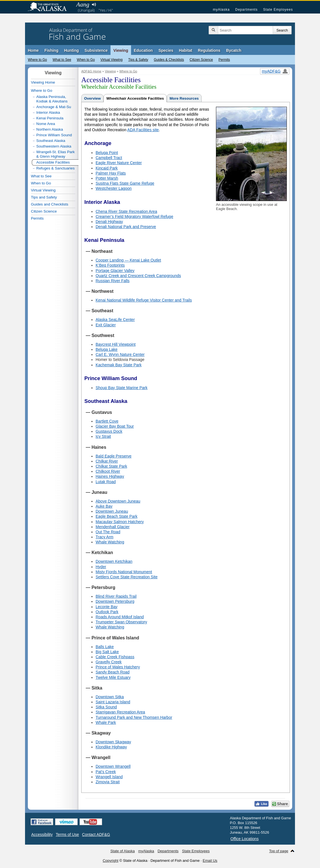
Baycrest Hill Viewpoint (116, 344)
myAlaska (221, 10)
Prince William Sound (54, 135)
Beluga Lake (107, 349)
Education (143, 50)
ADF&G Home (91, 71)
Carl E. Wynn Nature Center (120, 354)
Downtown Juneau (112, 511)
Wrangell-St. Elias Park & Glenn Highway (56, 154)
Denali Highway (109, 222)
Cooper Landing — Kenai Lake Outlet (128, 260)
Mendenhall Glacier (113, 527)
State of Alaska (50, 7)
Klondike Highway (111, 747)
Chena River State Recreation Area (126, 211)
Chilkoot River (108, 471)
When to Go (86, 60)
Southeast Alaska (51, 141)
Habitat (185, 50)
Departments (246, 10)
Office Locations (245, 839)
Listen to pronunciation (94, 5)
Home (33, 50)
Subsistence (96, 50)
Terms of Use (67, 834)
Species (166, 50)
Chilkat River (107, 461)
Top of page (279, 851)
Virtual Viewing (111, 60)
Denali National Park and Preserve (126, 227)
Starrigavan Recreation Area (120, 712)
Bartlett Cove (107, 421)
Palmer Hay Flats (111, 173)
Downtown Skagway (113, 742)
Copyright (111, 861)
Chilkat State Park (111, 466)
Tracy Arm (104, 537)
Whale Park (106, 722)
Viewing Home (43, 82)
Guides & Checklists (169, 60)
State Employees (278, 10)
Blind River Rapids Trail (116, 596)
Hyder (101, 567)
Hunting (72, 50)
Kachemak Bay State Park (119, 365)
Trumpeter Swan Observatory (121, 622)
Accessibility (42, 834)
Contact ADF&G (96, 834)
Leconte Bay (107, 607)
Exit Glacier (106, 325)
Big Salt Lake (107, 652)
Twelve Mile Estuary (113, 677)
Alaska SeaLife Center (115, 320)
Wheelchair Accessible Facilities (135, 98)
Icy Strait (103, 436)
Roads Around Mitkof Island (120, 617)
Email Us (210, 861)
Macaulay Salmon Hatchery (120, 522)
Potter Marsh (107, 178)
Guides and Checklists (50, 204)
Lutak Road (106, 482)
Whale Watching (110, 542)
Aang (83, 4)
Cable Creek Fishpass (115, 657)
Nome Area (46, 124)
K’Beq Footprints (110, 265)
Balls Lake (105, 647)
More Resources (184, 98)
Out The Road (108, 532)
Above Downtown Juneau (118, 501)
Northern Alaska (50, 129)
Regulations (209, 50)
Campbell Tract (109, 158)
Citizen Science (201, 60)
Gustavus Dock (109, 431)
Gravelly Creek (109, 662)
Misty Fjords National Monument (124, 572)
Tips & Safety (138, 60)
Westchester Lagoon (114, 188)
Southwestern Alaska (54, 146)
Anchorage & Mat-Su (54, 107)
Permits (224, 60)
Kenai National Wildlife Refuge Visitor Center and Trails (144, 300)
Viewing (121, 50)
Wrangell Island (109, 777)
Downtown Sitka (110, 697)
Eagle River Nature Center (119, 163)
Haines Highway (110, 476)
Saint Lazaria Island (113, 702)
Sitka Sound (106, 707)
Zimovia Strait (108, 782)
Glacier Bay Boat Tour (115, 426)
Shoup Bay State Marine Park (121, 388)
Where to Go (37, 60)
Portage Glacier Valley (115, 271)
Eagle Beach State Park (117, 516)
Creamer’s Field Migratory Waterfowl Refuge (134, 217)
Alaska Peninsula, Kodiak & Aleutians (52, 99)
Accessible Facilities (53, 162)
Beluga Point (107, 153)
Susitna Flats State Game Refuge (125, 183)
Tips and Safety (44, 197)
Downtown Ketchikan (114, 561)
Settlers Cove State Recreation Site (127, 577)
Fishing (51, 50)
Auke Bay (104, 506)
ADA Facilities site (143, 130)
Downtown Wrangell (113, 766)
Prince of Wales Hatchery (118, 667)
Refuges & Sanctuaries (55, 168)
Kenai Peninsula (50, 118)
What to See (62, 60)
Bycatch (234, 50)
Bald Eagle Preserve (114, 456)
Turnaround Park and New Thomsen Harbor (134, 717)
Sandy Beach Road (113, 672)
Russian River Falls (113, 281)
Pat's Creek (106, 772)
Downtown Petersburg (115, 601)
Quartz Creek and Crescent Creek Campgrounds (138, 276)
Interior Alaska (48, 112)
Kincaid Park (107, 168)
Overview (92, 98)
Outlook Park (107, 612)
